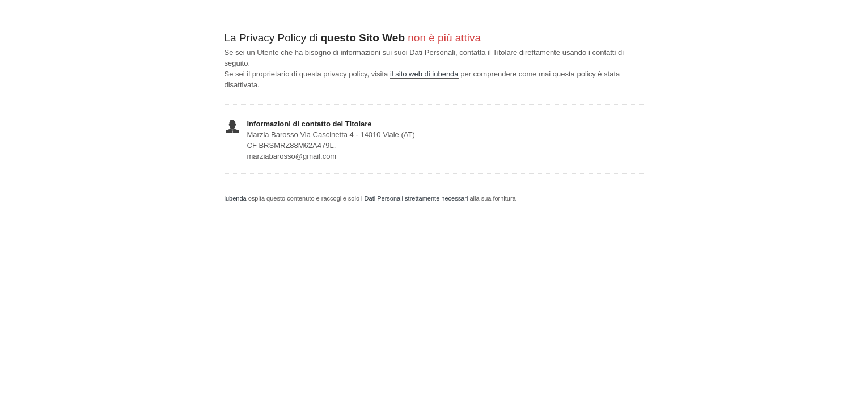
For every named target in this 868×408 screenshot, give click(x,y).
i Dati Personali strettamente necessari (414, 198)
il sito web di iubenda (424, 74)
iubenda (236, 198)
